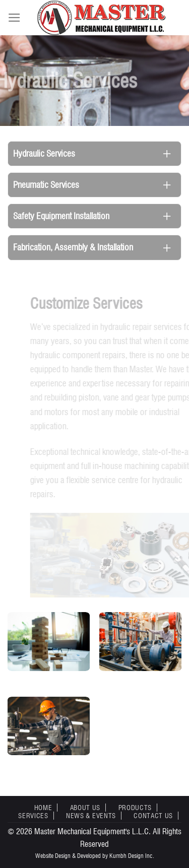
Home (43, 808)
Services (33, 816)
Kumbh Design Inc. (132, 856)
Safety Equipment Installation (61, 216)
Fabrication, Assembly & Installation (73, 247)
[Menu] (14, 18)
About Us (85, 808)
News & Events (91, 816)
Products (135, 808)
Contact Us (153, 816)
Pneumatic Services (46, 185)
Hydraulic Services (44, 153)
